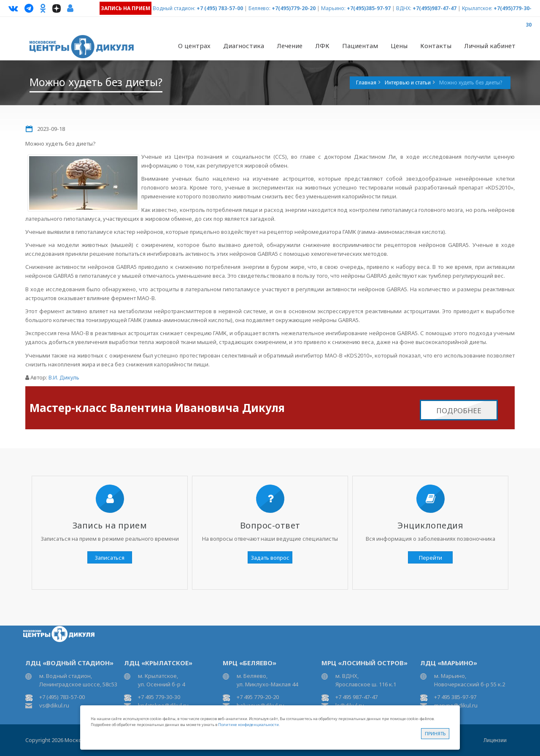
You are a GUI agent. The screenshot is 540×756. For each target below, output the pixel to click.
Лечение (290, 46)
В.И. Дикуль (64, 377)
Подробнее (459, 405)
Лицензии (495, 740)
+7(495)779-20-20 (294, 8)
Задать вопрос (270, 558)
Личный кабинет (490, 46)
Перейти (431, 558)
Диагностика (244, 46)
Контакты (436, 46)
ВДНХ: (404, 8)
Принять (435, 733)
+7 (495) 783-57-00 (220, 8)
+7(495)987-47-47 (435, 8)
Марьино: (333, 8)
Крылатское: (477, 8)
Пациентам (360, 46)
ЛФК (322, 46)
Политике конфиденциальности (248, 725)
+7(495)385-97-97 (369, 8)
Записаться (110, 558)
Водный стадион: (174, 8)
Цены (399, 46)
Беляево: (259, 8)
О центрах (194, 46)
